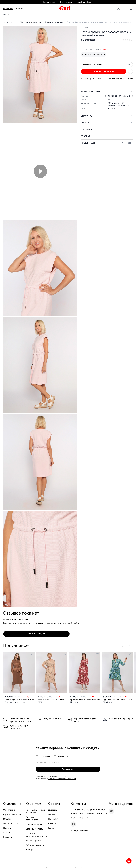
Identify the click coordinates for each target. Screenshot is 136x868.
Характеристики (90, 92)
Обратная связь (11, 824)
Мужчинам (21, 8)
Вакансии (8, 837)
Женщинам (8, 8)
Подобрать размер (93, 79)
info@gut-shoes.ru (79, 830)
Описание (86, 116)
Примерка (53, 819)
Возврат (85, 136)
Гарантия (53, 828)
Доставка (86, 129)
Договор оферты (34, 824)
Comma (84, 27)
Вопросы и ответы (35, 829)
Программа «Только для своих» (35, 811)
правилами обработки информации (62, 779)
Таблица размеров (35, 845)
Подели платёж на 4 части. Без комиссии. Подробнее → (68, 2)
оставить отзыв (36, 634)
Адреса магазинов (12, 815)
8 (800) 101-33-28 (79, 814)
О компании (9, 810)
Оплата (85, 123)
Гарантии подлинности (32, 819)
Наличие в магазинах (123, 79)
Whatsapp (128, 860)
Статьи (7, 833)
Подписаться (68, 769)
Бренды (29, 850)
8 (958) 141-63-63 (79, 818)
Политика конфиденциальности (36, 835)
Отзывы (7, 819)
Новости (7, 828)
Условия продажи (34, 841)
